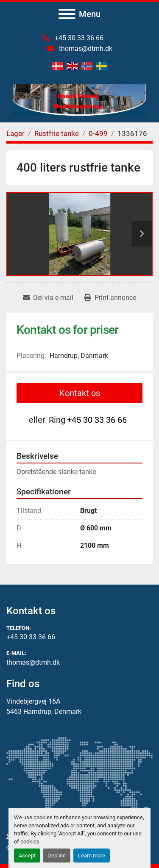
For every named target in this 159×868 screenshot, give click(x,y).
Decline (57, 856)
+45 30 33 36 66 (78, 38)
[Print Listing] (110, 298)
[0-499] (98, 133)
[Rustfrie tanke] (57, 133)
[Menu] (67, 14)
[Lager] (15, 133)
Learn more (92, 856)
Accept (27, 856)
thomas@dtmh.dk (85, 49)
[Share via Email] (48, 298)
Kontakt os (80, 393)
